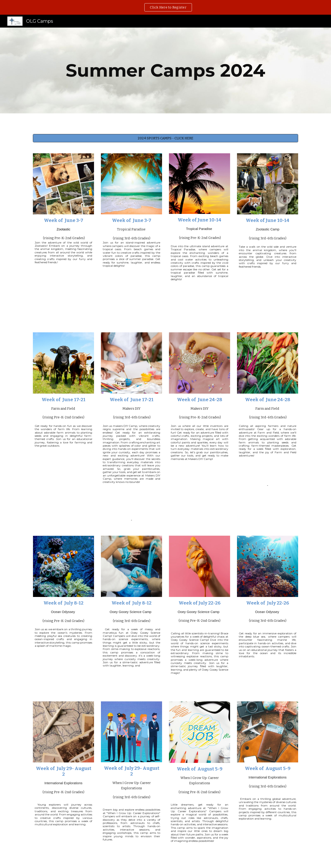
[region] (165, 7)
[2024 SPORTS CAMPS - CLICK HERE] (165, 138)
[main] (165, 70)
